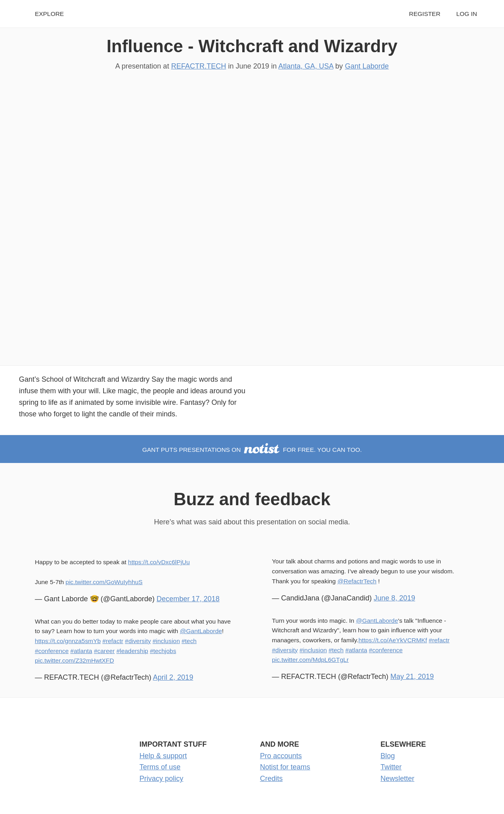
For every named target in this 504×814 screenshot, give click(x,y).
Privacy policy (161, 779)
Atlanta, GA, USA (306, 66)
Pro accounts (281, 756)
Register (425, 14)
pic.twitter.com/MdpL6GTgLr (311, 660)
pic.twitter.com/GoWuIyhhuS (104, 582)
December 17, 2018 (188, 599)
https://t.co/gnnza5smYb (68, 641)
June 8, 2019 (394, 598)
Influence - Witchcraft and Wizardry (252, 46)
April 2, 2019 (173, 677)
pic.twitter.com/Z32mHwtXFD (75, 660)
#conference (52, 651)
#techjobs (163, 651)
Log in (467, 14)
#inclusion (166, 641)
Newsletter (397, 779)
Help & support (163, 756)
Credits (272, 779)
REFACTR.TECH (198, 66)
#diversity (138, 641)
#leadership (132, 651)
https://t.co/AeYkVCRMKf (393, 640)
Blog (388, 756)
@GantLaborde (201, 631)
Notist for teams (285, 767)
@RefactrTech (357, 581)
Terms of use (160, 767)
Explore (50, 14)
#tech (189, 641)
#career (104, 651)
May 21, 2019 (412, 677)
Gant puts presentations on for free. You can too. (252, 450)
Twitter (391, 767)
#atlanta (81, 651)
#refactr (113, 641)
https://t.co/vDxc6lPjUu (159, 562)
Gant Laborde (367, 66)
